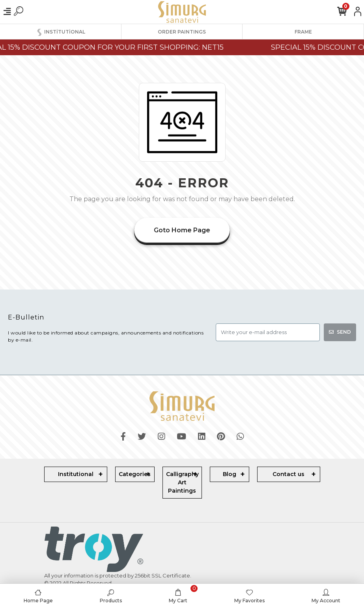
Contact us (288, 474)
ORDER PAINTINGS (182, 32)
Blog (230, 474)
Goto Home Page (182, 230)
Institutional (76, 474)
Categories (135, 474)
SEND (340, 332)
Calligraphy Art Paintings (182, 482)
